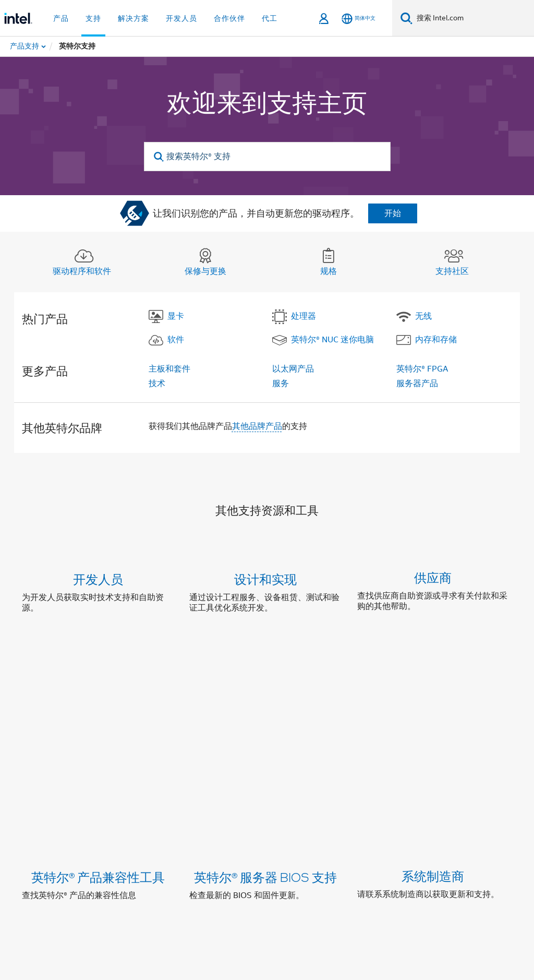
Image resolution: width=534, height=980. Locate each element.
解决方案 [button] (133, 18)
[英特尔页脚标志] (43, 882)
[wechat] (157, 866)
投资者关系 (270, 828)
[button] (267, 596)
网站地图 (414, 828)
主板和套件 (169, 369)
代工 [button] (270, 18)
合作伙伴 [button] (229, 18)
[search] (159, 157)
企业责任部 (218, 828)
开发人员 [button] (181, 18)
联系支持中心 (324, 763)
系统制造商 (433, 685)
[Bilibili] (184, 866)
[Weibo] (132, 866)
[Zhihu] (209, 866)
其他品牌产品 (257, 426)
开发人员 (98, 579)
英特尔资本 (166, 828)
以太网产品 (293, 369)
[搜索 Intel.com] (473, 18)
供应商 (433, 579)
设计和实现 (265, 579)
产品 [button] (61, 18)
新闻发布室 (366, 828)
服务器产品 (417, 384)
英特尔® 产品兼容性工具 (98, 685)
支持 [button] (93, 18)
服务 (281, 384)
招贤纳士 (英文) (470, 828)
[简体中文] (359, 19)
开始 (393, 213)
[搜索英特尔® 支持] (267, 157)
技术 (157, 384)
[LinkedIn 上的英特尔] (106, 866)
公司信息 (118, 828)
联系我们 (318, 828)
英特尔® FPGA (422, 369)
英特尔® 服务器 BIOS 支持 (265, 685)
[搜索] (406, 18)
